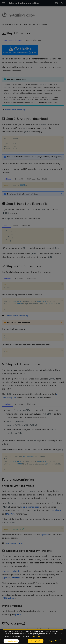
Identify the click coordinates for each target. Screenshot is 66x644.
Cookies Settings (11, 641)
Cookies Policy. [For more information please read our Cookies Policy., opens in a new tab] (36, 636)
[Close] (62, 633)
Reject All (53, 641)
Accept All (35, 641)
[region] (33, 637)
